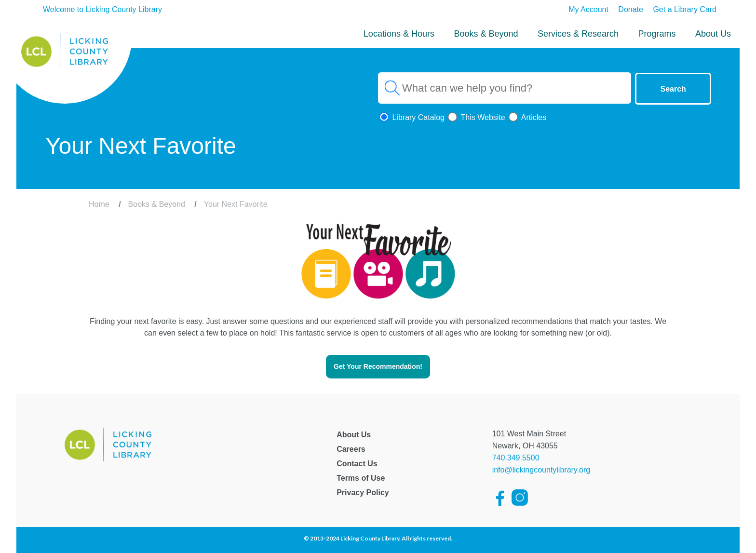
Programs (657, 34)
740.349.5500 (516, 458)
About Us (713, 34)
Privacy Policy (363, 492)
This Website (476, 117)
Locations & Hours (399, 34)
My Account (588, 9)
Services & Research (578, 34)
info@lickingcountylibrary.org (541, 470)
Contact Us (357, 464)
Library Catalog (411, 117)
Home (99, 204)
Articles (527, 117)
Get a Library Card (685, 9)
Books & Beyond (486, 34)
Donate (631, 9)
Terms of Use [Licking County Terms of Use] (361, 478)
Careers (351, 449)
